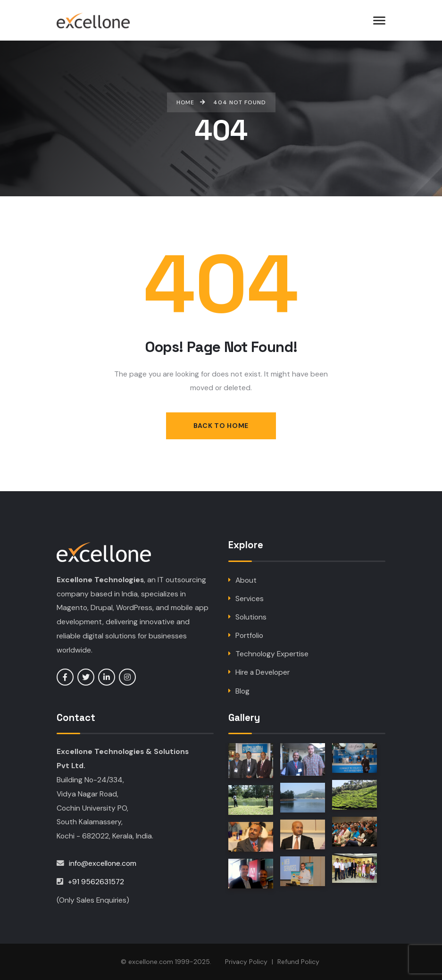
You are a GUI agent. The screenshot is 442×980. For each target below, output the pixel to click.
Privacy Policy (246, 962)
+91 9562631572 (96, 882)
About (246, 580)
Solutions (251, 617)
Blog (242, 691)
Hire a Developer (263, 673)
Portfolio (249, 635)
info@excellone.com (103, 863)
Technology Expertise (272, 654)
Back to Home (221, 426)
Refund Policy (298, 962)
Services (250, 599)
